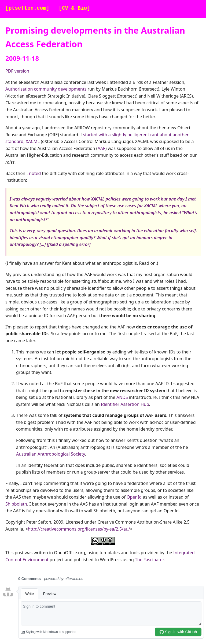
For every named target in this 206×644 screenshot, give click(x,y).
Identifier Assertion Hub (125, 404)
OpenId (134, 497)
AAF (102, 148)
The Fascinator (149, 560)
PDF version (17, 71)
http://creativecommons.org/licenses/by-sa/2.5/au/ (79, 529)
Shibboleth (16, 504)
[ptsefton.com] (27, 8)
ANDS (122, 397)
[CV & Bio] (74, 8)
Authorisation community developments (46, 89)
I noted (34, 173)
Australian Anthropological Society (51, 454)
